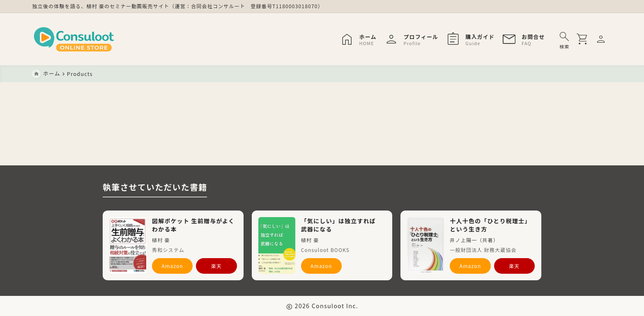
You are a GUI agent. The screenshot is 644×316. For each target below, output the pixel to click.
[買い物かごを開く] (584, 39)
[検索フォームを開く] (565, 39)
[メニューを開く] (603, 39)
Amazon (172, 266)
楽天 (216, 266)
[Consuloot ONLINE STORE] (74, 39)
